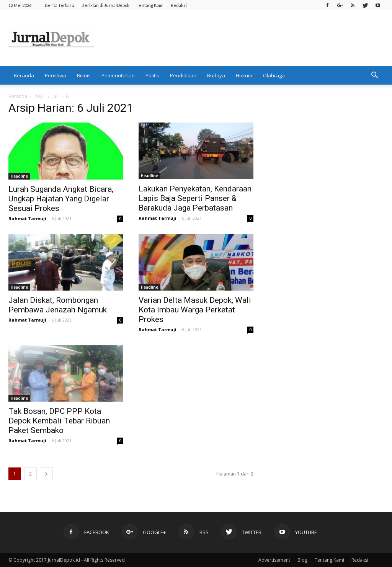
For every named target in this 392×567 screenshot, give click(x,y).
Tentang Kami (150, 5)
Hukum (244, 75)
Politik (152, 75)
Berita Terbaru (60, 5)
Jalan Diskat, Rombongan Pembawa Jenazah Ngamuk (58, 305)
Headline (19, 176)
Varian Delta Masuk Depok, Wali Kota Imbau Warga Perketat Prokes (195, 310)
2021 (40, 96)
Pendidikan (183, 75)
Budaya (216, 75)
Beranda (24, 75)
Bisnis (84, 75)
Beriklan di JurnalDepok (105, 5)
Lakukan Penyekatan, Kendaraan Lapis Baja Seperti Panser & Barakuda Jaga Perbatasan (195, 198)
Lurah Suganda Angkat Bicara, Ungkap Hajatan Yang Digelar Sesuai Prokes (61, 199)
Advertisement (274, 560)
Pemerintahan (118, 75)
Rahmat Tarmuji (27, 218)
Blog (302, 560)
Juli (56, 96)
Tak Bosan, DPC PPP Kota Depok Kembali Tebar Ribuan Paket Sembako (59, 421)
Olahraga (274, 75)
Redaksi (179, 5)
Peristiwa (56, 75)
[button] (374, 75)
